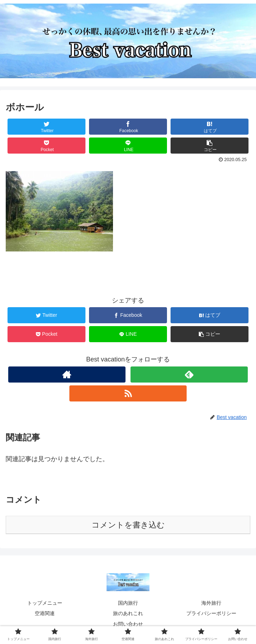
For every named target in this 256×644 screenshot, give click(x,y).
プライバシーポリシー (211, 613)
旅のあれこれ (128, 613)
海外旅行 (211, 603)
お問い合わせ (128, 624)
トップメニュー (45, 603)
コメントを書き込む (128, 525)
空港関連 (45, 613)
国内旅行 (128, 603)
